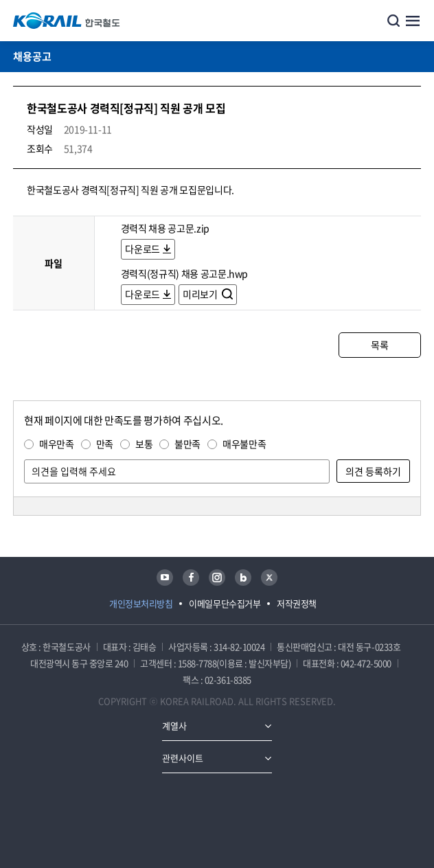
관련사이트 (183, 758)
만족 (105, 444)
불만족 (187, 444)
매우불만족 (244, 444)
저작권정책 (297, 603)
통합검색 (393, 21)
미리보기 (201, 294)
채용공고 (32, 56)
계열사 (174, 726)
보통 (144, 444)
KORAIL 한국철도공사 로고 (67, 21)
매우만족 (57, 444)
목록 (379, 345)
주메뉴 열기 (413, 21)
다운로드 (142, 249)
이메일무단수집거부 (225, 603)
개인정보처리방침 (141, 603)
